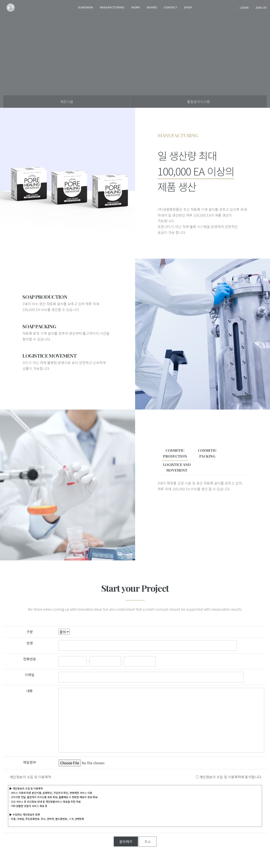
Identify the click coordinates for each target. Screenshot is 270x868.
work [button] (136, 7)
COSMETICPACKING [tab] (207, 453)
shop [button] (188, 7)
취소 (148, 841)
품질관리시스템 (198, 102)
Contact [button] (171, 7)
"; (64, 632)
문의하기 (126, 841)
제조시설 (67, 102)
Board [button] (152, 7)
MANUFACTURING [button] (112, 7)
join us (261, 7)
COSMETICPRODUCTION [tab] (175, 453)
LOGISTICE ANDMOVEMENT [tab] (177, 468)
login (244, 7)
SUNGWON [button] (85, 7)
